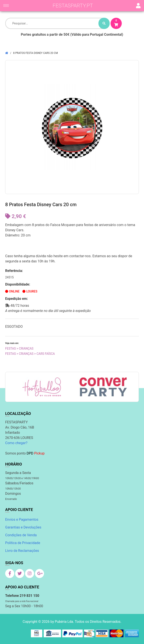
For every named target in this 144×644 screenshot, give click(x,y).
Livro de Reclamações (22, 551)
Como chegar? (16, 443)
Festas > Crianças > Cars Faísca (30, 354)
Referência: (14, 271)
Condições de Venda (21, 535)
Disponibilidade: (18, 284)
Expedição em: (17, 299)
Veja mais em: (12, 343)
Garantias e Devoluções (23, 527)
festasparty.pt (73, 6)
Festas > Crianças (19, 348)
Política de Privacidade (23, 543)
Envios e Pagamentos (22, 520)
